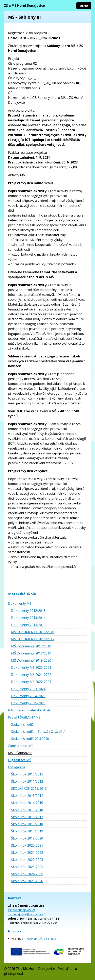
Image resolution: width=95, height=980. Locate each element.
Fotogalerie (17, 767)
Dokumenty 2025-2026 (28, 703)
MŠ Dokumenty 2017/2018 (31, 646)
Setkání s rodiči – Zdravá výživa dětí (38, 732)
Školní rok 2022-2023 (27, 860)
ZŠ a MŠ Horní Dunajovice (24, 5)
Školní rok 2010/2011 (27, 774)
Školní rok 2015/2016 (27, 810)
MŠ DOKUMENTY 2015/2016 (33, 632)
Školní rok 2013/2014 (27, 796)
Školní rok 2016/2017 (27, 817)
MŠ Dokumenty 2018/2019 (31, 653)
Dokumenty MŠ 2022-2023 (31, 682)
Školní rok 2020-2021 (27, 845)
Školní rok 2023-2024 (27, 867)
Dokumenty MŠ (20, 603)
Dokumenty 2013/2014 (28, 618)
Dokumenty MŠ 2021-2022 (31, 675)
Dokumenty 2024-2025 (28, 696)
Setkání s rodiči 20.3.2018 (30, 739)
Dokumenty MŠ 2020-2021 (31, 667)
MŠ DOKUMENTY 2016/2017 (33, 639)
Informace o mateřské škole (29, 710)
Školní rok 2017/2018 (27, 824)
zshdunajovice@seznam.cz (26, 914)
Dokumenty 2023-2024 (28, 689)
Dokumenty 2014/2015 (28, 625)
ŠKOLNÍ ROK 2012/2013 (29, 788)
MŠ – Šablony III (20, 753)
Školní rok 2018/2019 (27, 831)
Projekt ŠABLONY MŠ (24, 717)
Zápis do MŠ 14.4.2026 (41, 939)
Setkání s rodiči (23, 724)
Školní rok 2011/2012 (27, 781)
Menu (84, 6)
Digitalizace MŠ (20, 760)
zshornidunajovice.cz (22, 910)
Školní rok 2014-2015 (27, 803)
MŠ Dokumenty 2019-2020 (31, 660)
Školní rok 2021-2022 (27, 853)
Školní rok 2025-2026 (27, 881)
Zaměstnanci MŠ (21, 746)
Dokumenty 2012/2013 (28, 611)
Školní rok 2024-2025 (27, 874)
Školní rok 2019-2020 (27, 838)
